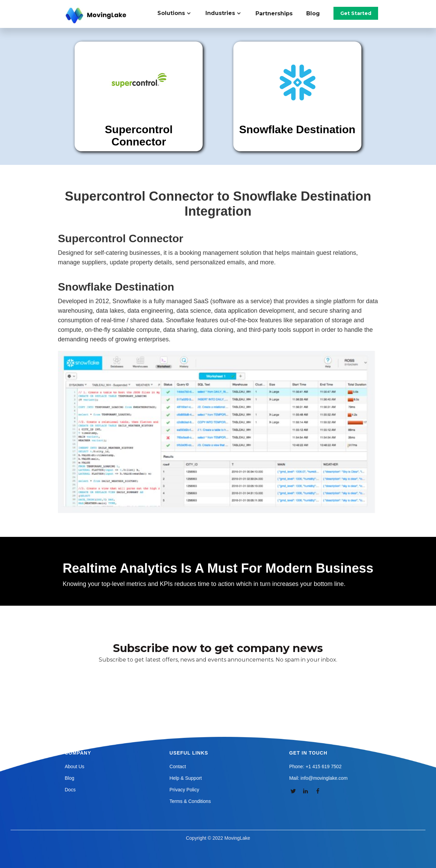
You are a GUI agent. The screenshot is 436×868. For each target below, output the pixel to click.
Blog (313, 13)
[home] (97, 16)
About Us (75, 766)
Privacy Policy (184, 790)
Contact (178, 766)
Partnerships (274, 13)
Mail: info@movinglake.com (318, 778)
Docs (70, 790)
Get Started (356, 13)
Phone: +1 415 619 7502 (315, 766)
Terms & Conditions (190, 801)
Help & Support (186, 778)
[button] (178, 13)
